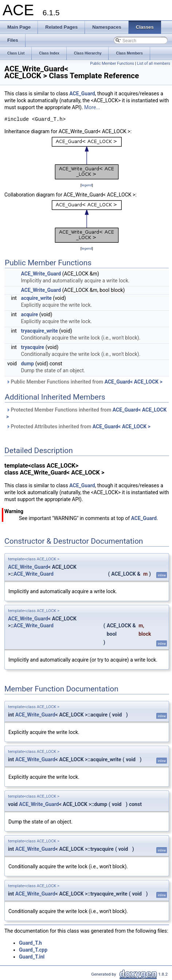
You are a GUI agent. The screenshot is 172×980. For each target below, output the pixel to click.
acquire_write (36, 298)
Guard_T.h (30, 943)
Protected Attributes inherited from (78, 426)
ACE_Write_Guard (41, 274)
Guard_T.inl (32, 957)
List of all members (154, 64)
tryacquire (32, 347)
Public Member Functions (112, 64)
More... (92, 107)
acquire (29, 314)
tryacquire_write (39, 331)
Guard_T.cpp (33, 950)
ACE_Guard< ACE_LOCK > (134, 382)
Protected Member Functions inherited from (86, 413)
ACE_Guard (82, 94)
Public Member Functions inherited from (84, 382)
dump (27, 364)
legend (87, 185)
